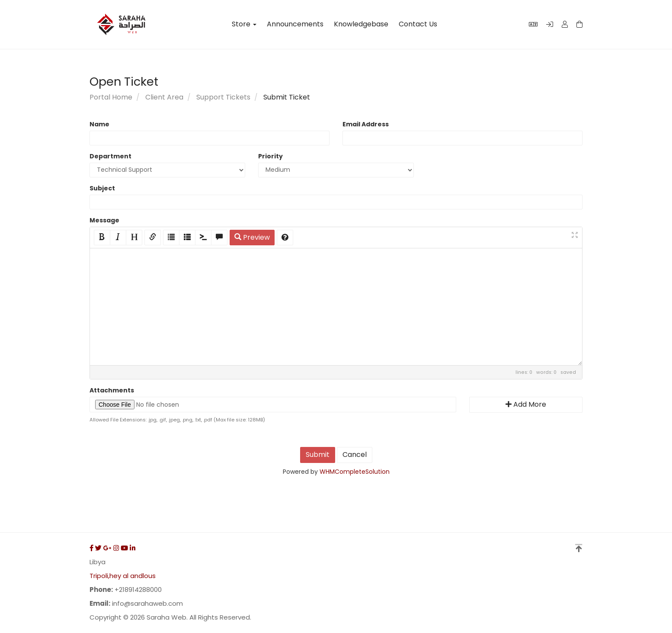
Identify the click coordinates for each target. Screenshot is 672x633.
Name (99, 124)
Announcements (295, 24)
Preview (252, 237)
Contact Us (418, 24)
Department (110, 156)
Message (104, 220)
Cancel (355, 455)
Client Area (164, 97)
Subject (102, 188)
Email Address (366, 124)
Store (244, 24)
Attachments (112, 390)
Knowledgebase (361, 24)
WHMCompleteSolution (355, 472)
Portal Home (111, 97)
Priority (270, 156)
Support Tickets (223, 97)
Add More (526, 404)
